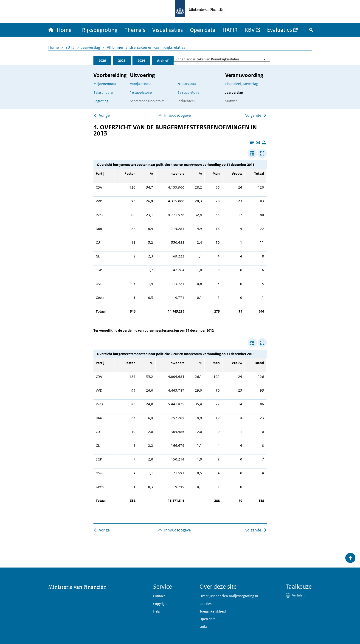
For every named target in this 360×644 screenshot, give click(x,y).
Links (203, 626)
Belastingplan (104, 92)
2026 (102, 61)
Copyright (160, 604)
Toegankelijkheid (213, 611)
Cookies (205, 604)
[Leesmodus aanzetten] (252, 142)
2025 (122, 61)
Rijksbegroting (100, 30)
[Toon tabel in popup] (262, 153)
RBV (250, 30)
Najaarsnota (187, 84)
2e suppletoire (188, 92)
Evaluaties (280, 30)
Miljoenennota (105, 84)
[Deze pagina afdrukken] (264, 142)
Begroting (101, 101)
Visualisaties (168, 30)
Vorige (104, 115)
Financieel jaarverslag (242, 84)
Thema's (135, 30)
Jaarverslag (91, 47)
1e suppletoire (141, 92)
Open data (203, 30)
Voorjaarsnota (141, 84)
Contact (159, 596)
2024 (141, 61)
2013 (70, 47)
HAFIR (230, 30)
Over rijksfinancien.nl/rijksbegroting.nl (229, 596)
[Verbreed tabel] (252, 153)
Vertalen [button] (298, 595)
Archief (163, 61)
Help (157, 611)
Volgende (253, 115)
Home (53, 47)
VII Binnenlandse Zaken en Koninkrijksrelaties (146, 47)
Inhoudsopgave (177, 115)
